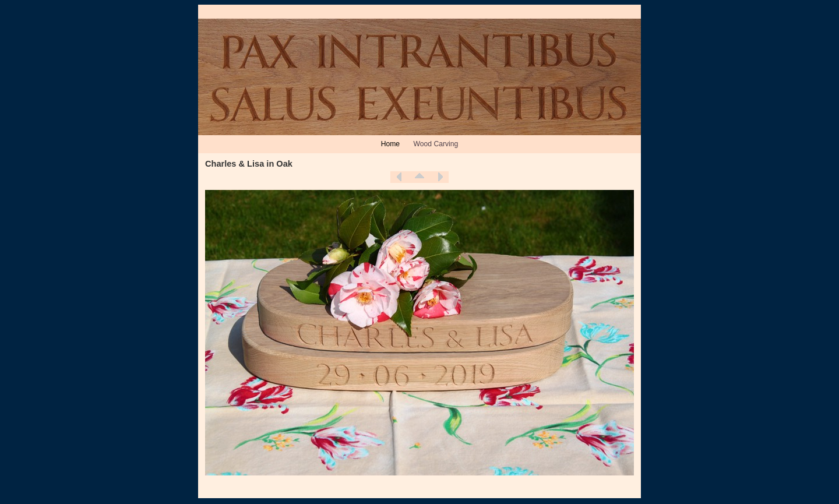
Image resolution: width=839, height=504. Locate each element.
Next (440, 177)
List (419, 177)
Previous (399, 177)
